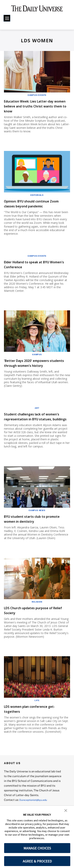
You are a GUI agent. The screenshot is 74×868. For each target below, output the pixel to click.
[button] (66, 810)
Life (37, 710)
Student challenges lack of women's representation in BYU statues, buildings (35, 424)
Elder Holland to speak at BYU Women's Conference (33, 264)
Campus (37, 354)
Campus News (37, 520)
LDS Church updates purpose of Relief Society (35, 620)
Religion (37, 612)
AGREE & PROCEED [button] (37, 861)
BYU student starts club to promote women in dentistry (33, 529)
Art (37, 413)
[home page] (37, 10)
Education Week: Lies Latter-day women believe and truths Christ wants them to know (36, 106)
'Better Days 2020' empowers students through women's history (32, 365)
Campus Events (37, 95)
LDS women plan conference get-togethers (37, 719)
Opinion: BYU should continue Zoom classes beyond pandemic (35, 203)
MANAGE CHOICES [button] (37, 848)
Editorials (37, 195)
